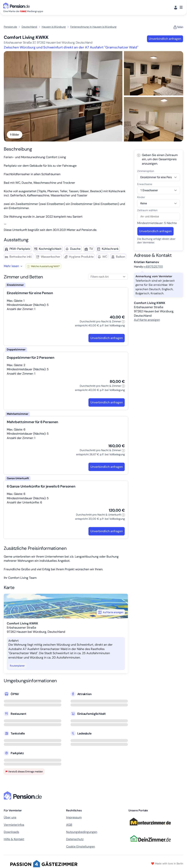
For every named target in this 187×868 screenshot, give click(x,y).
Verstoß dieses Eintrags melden (24, 772)
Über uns (10, 818)
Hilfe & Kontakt (14, 839)
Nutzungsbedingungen (82, 832)
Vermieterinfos (14, 825)
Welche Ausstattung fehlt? (43, 266)
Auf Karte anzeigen (111, 613)
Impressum (74, 818)
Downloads (11, 832)
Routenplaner (17, 666)
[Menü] (178, 7)
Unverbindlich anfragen (165, 39)
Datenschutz (75, 839)
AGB (69, 825)
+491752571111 (153, 267)
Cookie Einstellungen (81, 847)
